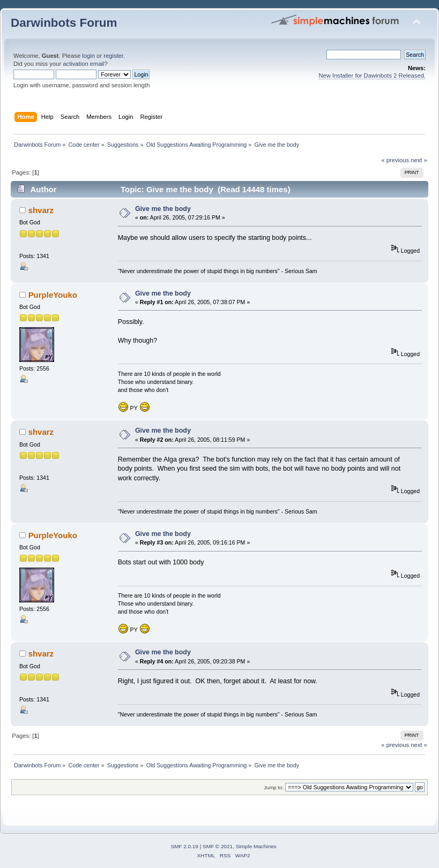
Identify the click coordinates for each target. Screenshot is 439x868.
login (88, 56)
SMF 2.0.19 (184, 846)
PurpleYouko (53, 295)
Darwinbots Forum (64, 23)
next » (419, 160)
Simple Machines (256, 846)
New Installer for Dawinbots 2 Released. (372, 76)
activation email (83, 64)
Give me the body (163, 209)
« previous (395, 160)
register (113, 56)
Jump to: (274, 787)
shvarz (41, 210)
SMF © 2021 (218, 846)
